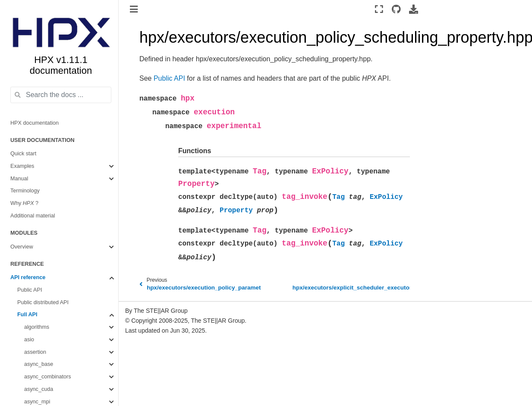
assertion (35, 352)
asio (29, 340)
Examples (22, 166)
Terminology (25, 191)
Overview (22, 247)
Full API (27, 315)
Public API (30, 290)
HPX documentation (35, 123)
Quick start (23, 154)
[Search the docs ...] (61, 95)
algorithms (37, 327)
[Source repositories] (396, 9)
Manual (19, 179)
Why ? (24, 203)
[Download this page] (414, 9)
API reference (28, 277)
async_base (39, 364)
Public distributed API (43, 302)
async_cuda (39, 389)
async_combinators (48, 377)
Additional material (33, 216)
